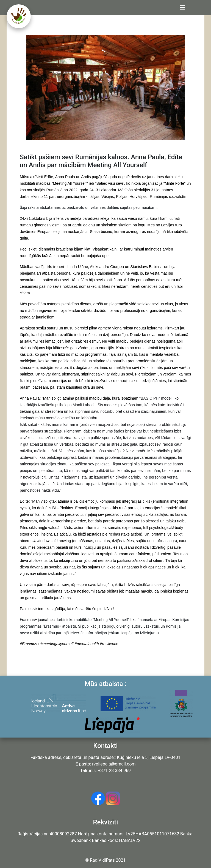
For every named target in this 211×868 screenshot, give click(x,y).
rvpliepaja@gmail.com (114, 764)
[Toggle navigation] (182, 8)
